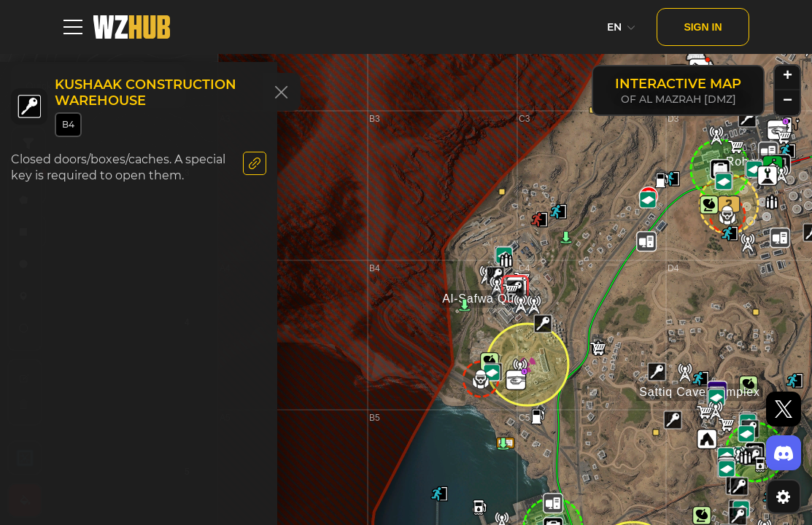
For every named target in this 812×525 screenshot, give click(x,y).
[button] (747, 118)
